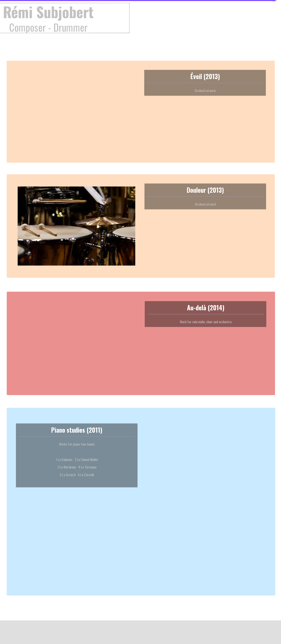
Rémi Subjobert (48, 12)
